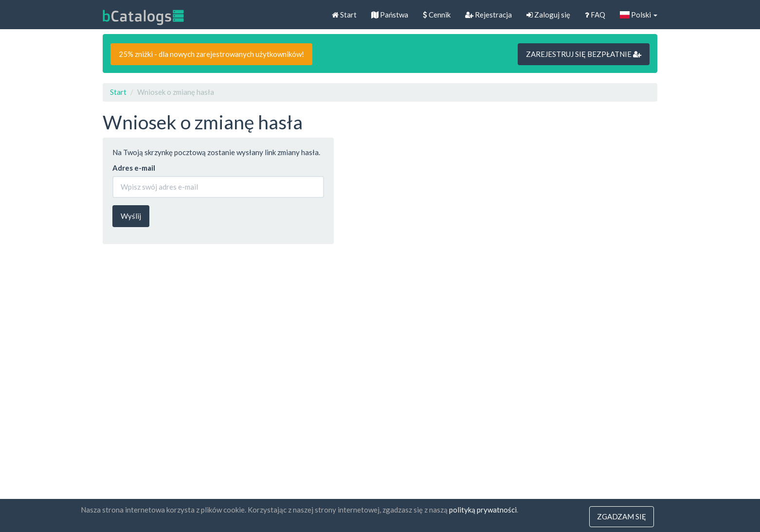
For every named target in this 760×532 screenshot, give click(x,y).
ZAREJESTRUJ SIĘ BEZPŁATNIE (584, 54)
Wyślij (131, 216)
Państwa (390, 15)
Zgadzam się (622, 516)
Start (344, 15)
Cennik (437, 15)
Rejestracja (489, 15)
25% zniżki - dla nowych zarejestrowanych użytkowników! (211, 54)
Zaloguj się (548, 15)
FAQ (595, 15)
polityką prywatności (483, 510)
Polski (639, 15)
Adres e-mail (134, 168)
